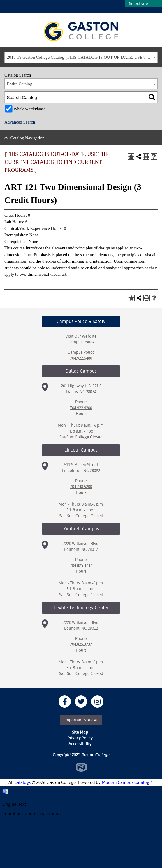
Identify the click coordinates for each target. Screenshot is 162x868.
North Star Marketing (81, 767)
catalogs (23, 782)
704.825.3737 (81, 565)
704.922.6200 (81, 408)
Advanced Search (20, 122)
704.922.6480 (81, 358)
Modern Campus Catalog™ (127, 782)
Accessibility (80, 744)
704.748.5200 (81, 487)
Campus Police (81, 342)
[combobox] (81, 57)
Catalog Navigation (28, 138)
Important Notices (81, 720)
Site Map (80, 732)
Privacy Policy (80, 738)
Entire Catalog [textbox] (20, 84)
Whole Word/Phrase (30, 109)
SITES (120, 7)
